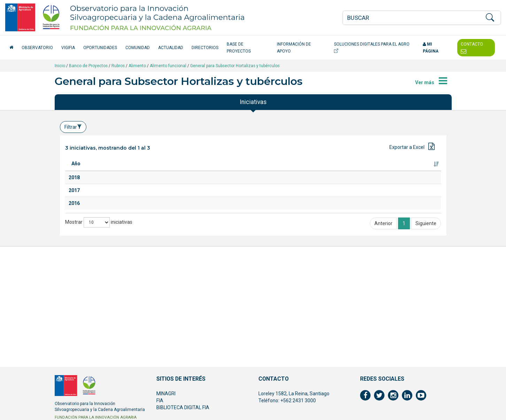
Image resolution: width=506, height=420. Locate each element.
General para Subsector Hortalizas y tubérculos (235, 66)
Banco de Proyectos (88, 66)
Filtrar (73, 127)
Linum (102, 266)
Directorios (205, 48)
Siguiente (426, 321)
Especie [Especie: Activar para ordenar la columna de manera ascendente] (213, 171)
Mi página (431, 48)
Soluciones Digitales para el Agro (372, 48)
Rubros (118, 66)
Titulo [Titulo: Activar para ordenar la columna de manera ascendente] (104, 171)
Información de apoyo (294, 48)
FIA (160, 401)
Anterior (383, 321)
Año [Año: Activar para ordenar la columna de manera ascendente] (76, 171)
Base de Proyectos (239, 48)
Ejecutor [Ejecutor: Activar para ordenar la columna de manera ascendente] (358, 171)
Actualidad (171, 48)
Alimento (137, 66)
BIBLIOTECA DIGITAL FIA (183, 407)
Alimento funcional (168, 66)
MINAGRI (166, 394)
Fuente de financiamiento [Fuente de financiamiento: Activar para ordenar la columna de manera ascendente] (409, 167)
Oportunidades (100, 48)
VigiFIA (68, 48)
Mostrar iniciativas (99, 320)
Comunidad (138, 48)
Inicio (60, 66)
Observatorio (37, 48)
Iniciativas (253, 102)
